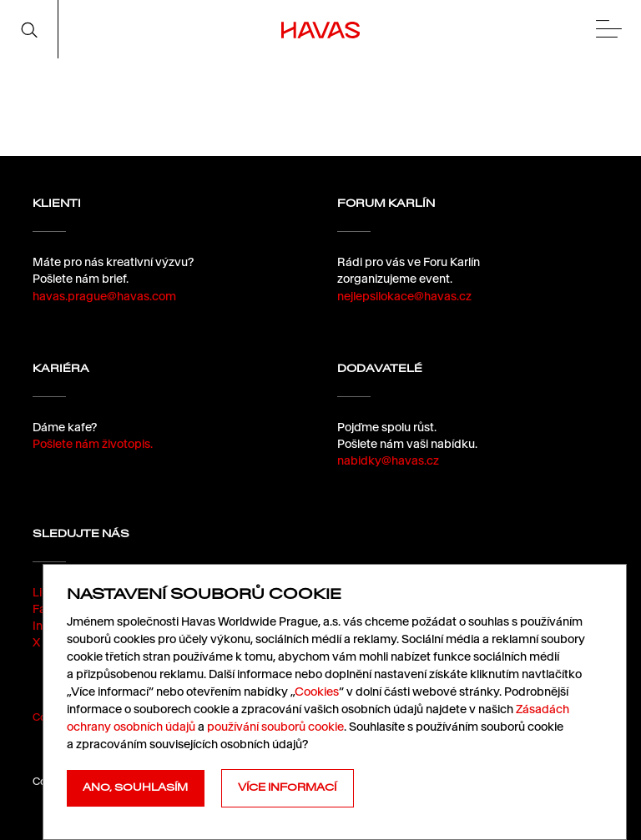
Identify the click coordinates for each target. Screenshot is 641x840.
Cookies (317, 692)
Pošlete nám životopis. (93, 444)
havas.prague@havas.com (104, 296)
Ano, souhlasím (135, 787)
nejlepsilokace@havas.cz (404, 296)
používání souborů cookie (275, 727)
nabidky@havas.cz (388, 460)
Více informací (287, 787)
